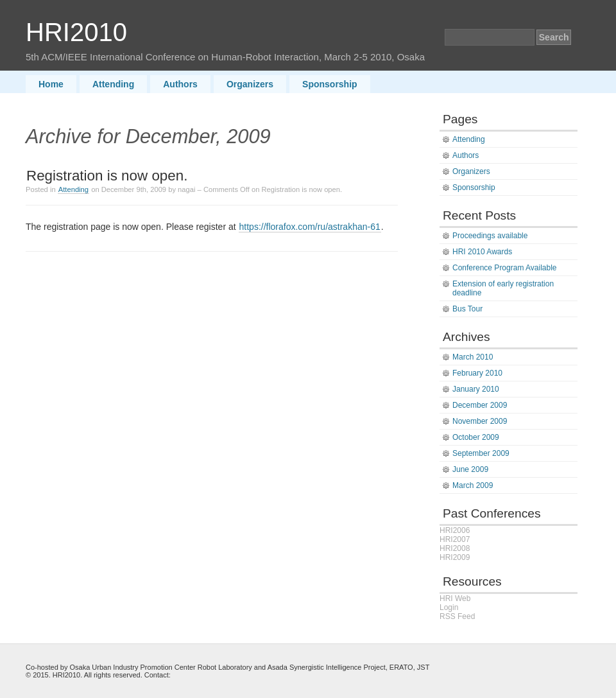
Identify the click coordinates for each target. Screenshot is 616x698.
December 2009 (480, 405)
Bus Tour (467, 309)
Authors (180, 84)
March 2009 (473, 485)
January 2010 (476, 389)
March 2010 (473, 357)
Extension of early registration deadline (503, 288)
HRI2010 (76, 32)
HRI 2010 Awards (482, 252)
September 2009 (481, 453)
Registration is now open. (107, 176)
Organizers (250, 84)
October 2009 (476, 437)
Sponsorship (330, 84)
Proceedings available (490, 236)
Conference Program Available (505, 268)
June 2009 (470, 469)
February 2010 (477, 373)
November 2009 (480, 421)
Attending (113, 84)
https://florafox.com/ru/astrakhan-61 (310, 227)
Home (51, 84)
